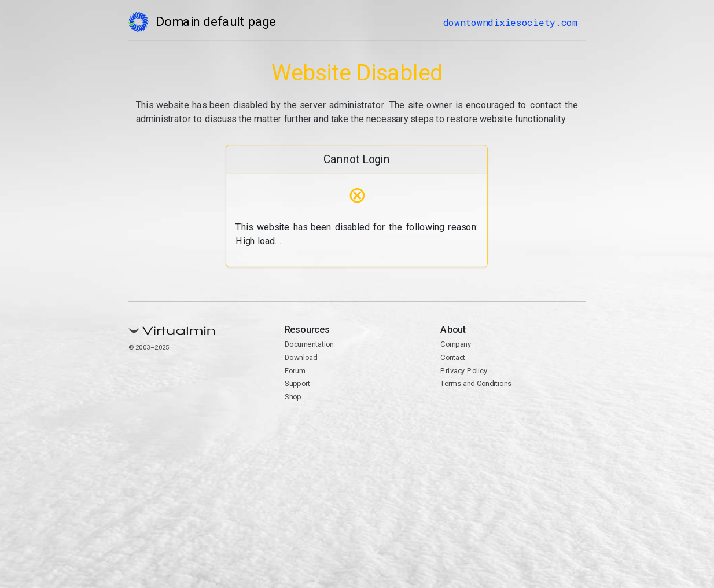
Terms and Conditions (476, 383)
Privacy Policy (464, 371)
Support (298, 383)
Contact (453, 357)
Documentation (309, 344)
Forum (295, 371)
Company (456, 344)
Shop (293, 397)
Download (301, 357)
